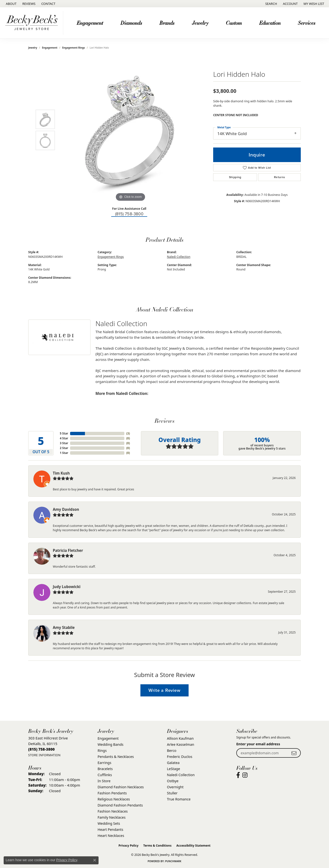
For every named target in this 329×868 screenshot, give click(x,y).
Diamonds (131, 23)
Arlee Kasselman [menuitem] (181, 744)
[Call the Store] (41, 749)
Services (307, 23)
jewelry (33, 48)
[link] (11, 4)
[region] (130, 130)
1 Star (64, 453)
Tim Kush (61, 473)
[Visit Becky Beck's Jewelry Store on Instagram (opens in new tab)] (245, 775)
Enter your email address (258, 744)
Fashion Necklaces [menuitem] (113, 811)
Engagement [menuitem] (108, 738)
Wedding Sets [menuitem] (109, 823)
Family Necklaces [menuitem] (112, 817)
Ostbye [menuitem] (173, 781)
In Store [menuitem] (104, 781)
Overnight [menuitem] (175, 787)
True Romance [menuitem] (179, 799)
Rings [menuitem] (102, 751)
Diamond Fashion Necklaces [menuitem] (121, 787)
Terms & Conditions (157, 846)
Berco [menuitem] (172, 751)
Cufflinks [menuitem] (105, 775)
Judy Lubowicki (67, 587)
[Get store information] (44, 755)
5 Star (64, 433)
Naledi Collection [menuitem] (181, 775)
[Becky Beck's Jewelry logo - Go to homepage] (33, 23)
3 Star (64, 443)
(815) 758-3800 (129, 214)
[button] (271, 4)
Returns (280, 177)
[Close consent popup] (95, 860)
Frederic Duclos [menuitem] (180, 757)
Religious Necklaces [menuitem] (114, 799)
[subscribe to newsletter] (294, 753)
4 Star (64, 438)
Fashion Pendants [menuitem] (112, 793)
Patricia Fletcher (68, 550)
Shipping (235, 177)
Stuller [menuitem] (172, 793)
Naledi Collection (179, 257)
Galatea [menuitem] (173, 763)
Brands (167, 23)
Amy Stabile (64, 627)
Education (270, 23)
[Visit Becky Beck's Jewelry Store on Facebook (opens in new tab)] (238, 775)
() (128, 433)
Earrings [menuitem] (104, 763)
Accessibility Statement (193, 846)
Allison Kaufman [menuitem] (180, 738)
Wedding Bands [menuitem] (110, 744)
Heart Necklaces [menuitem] (111, 836)
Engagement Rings (74, 48)
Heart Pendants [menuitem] (110, 829)
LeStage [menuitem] (174, 769)
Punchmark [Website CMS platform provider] (173, 861)
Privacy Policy (128, 846)
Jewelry (200, 23)
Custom (234, 23)
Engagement (90, 23)
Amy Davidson (66, 509)
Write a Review (164, 690)
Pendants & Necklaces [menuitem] (116, 757)
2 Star (64, 448)
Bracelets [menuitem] (105, 769)
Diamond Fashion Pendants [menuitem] (120, 805)
